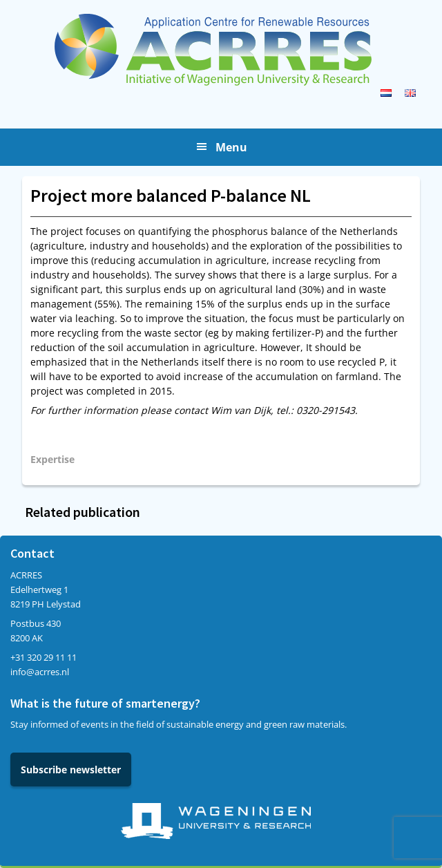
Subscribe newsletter (71, 770)
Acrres (221, 50)
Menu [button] (231, 147)
